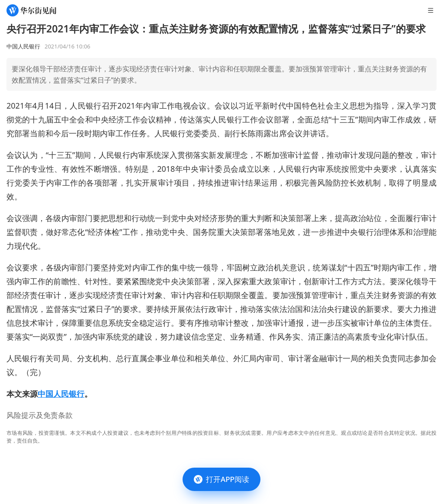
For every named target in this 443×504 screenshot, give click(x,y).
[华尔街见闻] (31, 10)
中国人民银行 (61, 394)
